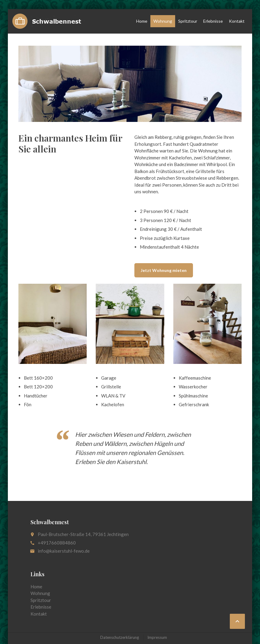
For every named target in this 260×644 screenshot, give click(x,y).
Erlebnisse (213, 21)
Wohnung (163, 21)
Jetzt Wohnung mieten (164, 270)
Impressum (157, 637)
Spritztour (188, 21)
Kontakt (237, 21)
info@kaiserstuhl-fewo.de (64, 551)
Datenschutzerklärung (120, 637)
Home (142, 21)
